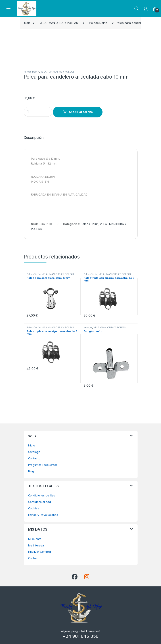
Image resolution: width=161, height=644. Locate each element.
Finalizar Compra (40, 552)
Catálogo (34, 452)
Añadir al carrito (81, 112)
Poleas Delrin (98, 23)
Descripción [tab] (34, 138)
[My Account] (146, 9)
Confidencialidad (40, 502)
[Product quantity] (38, 112)
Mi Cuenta (35, 539)
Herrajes (88, 327)
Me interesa (36, 545)
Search (136, 9)
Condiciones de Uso (42, 495)
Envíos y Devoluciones (43, 515)
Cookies (34, 508)
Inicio (27, 23)
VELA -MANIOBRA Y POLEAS (59, 23)
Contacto (34, 458)
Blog (31, 471)
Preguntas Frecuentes (43, 465)
